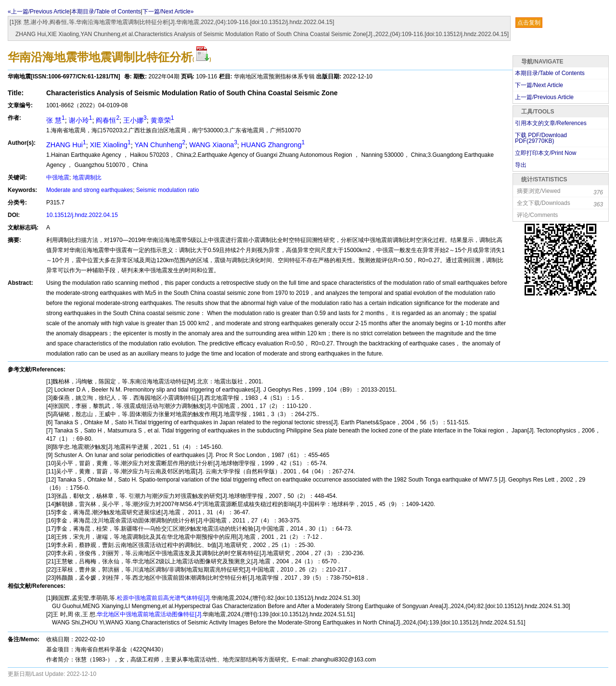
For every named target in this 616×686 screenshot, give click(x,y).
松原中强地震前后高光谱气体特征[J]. (164, 598)
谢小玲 (81, 120)
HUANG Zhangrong (273, 145)
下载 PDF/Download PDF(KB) (541, 138)
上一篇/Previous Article (544, 97)
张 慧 (56, 120)
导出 (521, 165)
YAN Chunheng (160, 145)
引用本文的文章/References (551, 123)
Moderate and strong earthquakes (90, 190)
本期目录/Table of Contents (106, 12)
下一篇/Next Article (539, 85)
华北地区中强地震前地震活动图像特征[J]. (150, 614)
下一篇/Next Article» (168, 12)
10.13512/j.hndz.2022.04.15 (82, 215)
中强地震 (58, 178)
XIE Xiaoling (110, 145)
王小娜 (135, 120)
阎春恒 (108, 120)
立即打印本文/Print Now (545, 153)
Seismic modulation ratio (168, 190)
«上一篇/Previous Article (39, 12)
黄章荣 (162, 120)
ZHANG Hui (66, 145)
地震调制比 (87, 178)
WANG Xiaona (213, 145)
